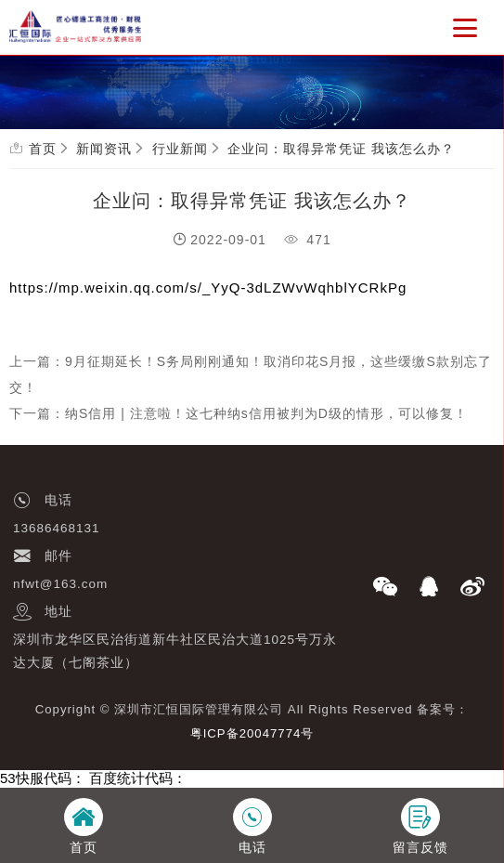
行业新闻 (180, 149)
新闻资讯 (104, 149)
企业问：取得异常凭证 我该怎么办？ (341, 149)
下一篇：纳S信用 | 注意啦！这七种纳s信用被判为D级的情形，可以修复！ (239, 413)
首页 (43, 149)
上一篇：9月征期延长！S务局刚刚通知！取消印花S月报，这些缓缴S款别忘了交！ (251, 374)
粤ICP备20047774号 (252, 733)
